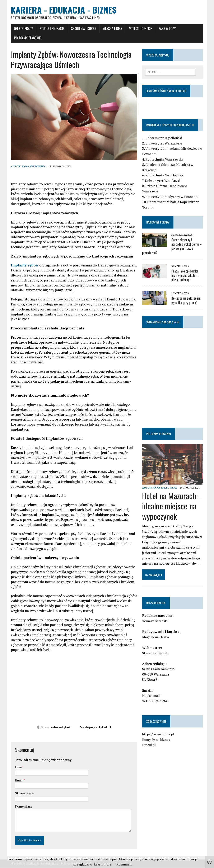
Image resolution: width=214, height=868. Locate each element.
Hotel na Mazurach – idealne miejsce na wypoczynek (173, 506)
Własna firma (112, 29)
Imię (18, 768)
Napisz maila (152, 696)
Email (19, 781)
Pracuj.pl (149, 745)
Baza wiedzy (167, 29)
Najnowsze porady (158, 222)
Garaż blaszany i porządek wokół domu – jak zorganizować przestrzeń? (172, 246)
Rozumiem (124, 864)
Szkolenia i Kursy (83, 29)
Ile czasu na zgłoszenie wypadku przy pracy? (186, 301)
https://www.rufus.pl (158, 735)
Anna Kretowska (33, 167)
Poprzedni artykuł (54, 727)
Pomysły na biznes (156, 740)
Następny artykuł (96, 727)
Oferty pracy (23, 29)
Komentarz (23, 807)
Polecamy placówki (28, 38)
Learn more (103, 864)
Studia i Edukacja (52, 29)
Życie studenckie (140, 29)
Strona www (24, 794)
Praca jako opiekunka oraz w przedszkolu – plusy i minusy (185, 276)
